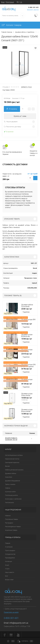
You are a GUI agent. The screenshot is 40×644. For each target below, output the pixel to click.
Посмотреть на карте (11, 612)
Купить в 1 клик (20, 116)
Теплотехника (9, 503)
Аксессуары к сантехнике (13, 499)
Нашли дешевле (11, 122)
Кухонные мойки (10, 492)
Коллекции (9, 561)
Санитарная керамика (12, 463)
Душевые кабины (11, 473)
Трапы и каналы (10, 484)
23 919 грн (27, 354)
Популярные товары (12, 519)
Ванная (7, 466)
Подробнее (26, 312)
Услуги (7, 569)
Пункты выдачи (10, 550)
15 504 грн (27, 339)
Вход (3, 2)
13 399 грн (27, 414)
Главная (8, 543)
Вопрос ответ (9, 580)
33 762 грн (27, 369)
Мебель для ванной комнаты (14, 470)
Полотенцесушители (11, 495)
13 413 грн (27, 324)
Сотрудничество (10, 554)
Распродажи (9, 523)
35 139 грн (27, 384)
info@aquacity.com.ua (19, 623)
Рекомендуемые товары (13, 527)
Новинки (8, 516)
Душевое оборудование (13, 481)
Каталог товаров (11, 25)
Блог (7, 576)
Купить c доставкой (35, 178)
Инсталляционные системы (14, 455)
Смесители (9, 477)
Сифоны (8, 488)
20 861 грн (27, 309)
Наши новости (10, 572)
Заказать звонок (33, 10)
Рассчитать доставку (12, 127)
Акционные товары (11, 530)
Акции (7, 565)
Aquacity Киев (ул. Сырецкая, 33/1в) (11, 439)
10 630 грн (29, 399)
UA (21, 2)
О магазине (9, 547)
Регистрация (10, 2)
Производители (10, 558)
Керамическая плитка (12, 459)
